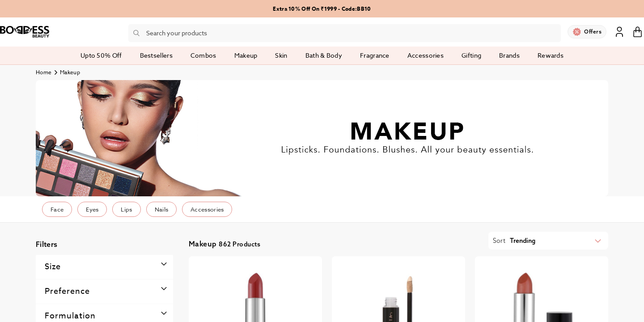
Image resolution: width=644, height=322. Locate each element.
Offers (593, 32)
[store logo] (25, 32)
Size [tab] (53, 267)
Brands (509, 55)
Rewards (551, 55)
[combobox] (345, 33)
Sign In (619, 31)
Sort (499, 241)
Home (44, 72)
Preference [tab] (67, 291)
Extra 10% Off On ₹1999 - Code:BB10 (322, 9)
